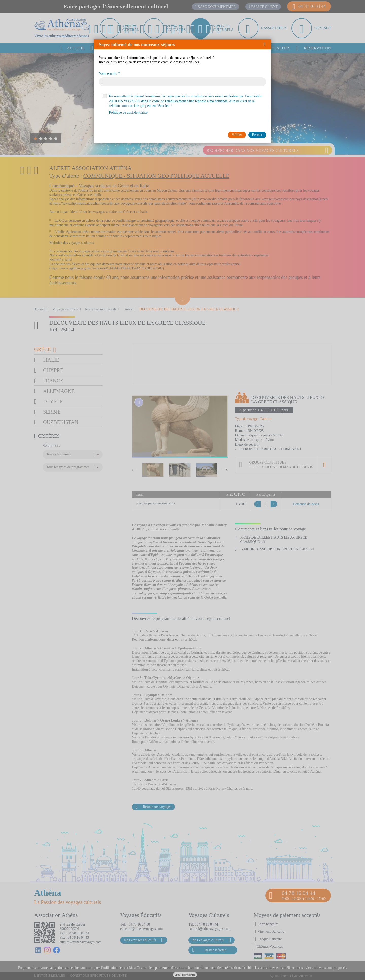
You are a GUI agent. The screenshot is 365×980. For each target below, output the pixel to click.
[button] (266, 44)
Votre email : (108, 74)
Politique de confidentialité (128, 112)
